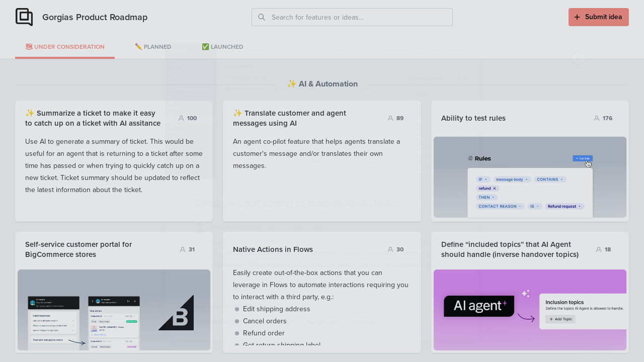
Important (323, 335)
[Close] (624, 20)
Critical (368, 335)
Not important (211, 335)
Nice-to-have (270, 335)
